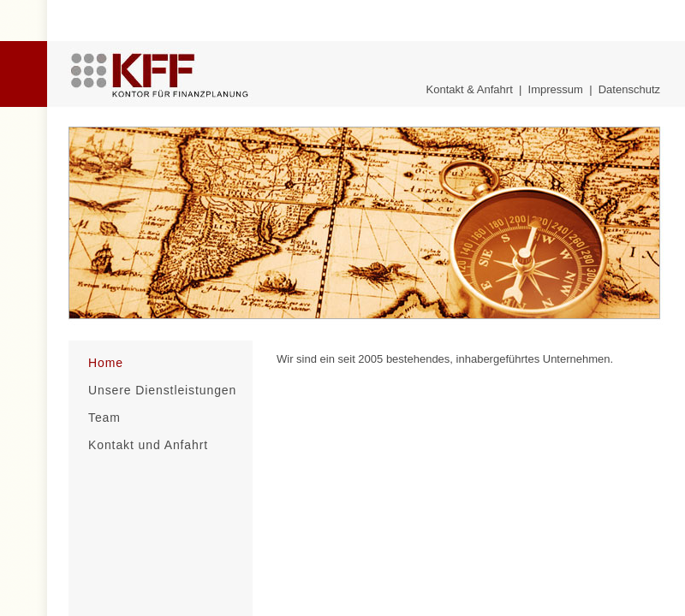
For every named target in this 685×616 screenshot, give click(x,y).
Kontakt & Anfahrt (470, 89)
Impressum (556, 89)
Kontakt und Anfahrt (148, 445)
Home (106, 363)
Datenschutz (629, 89)
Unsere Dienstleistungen (162, 390)
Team (104, 418)
